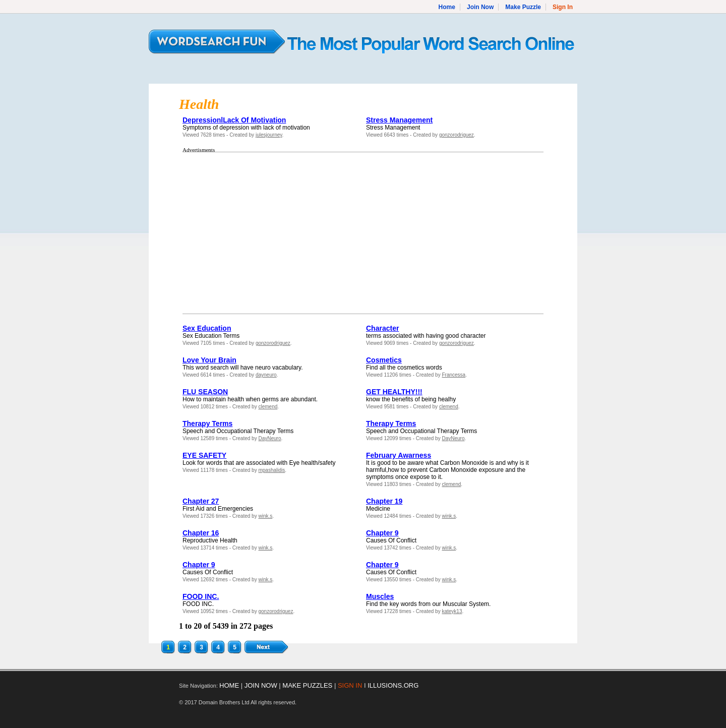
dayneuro (266, 375)
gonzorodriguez (457, 135)
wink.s (265, 516)
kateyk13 (452, 611)
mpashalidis (271, 470)
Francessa (453, 375)
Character (382, 328)
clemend (268, 407)
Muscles (380, 596)
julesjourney (269, 135)
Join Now (480, 7)
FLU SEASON (205, 392)
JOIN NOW (261, 685)
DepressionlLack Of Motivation (234, 120)
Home (447, 7)
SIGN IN (350, 685)
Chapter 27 (201, 501)
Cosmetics (384, 360)
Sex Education (207, 328)
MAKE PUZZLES (307, 685)
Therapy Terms (207, 423)
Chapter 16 (201, 533)
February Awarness (399, 455)
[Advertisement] (261, 233)
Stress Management (399, 120)
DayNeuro (269, 438)
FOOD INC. (201, 596)
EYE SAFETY (204, 455)
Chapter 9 (382, 533)
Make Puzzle (523, 7)
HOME (229, 685)
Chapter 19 (384, 501)
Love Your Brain (209, 360)
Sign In (563, 7)
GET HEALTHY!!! (394, 392)
